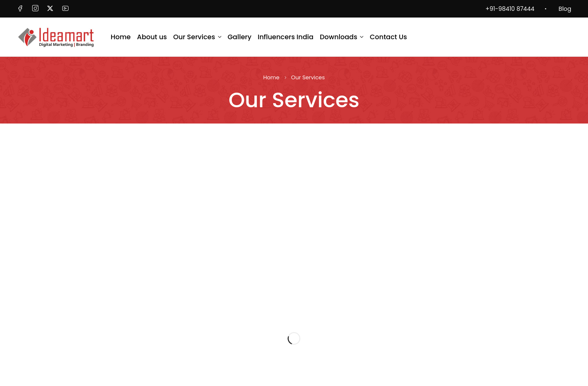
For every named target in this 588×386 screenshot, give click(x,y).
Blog (565, 9)
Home (271, 78)
